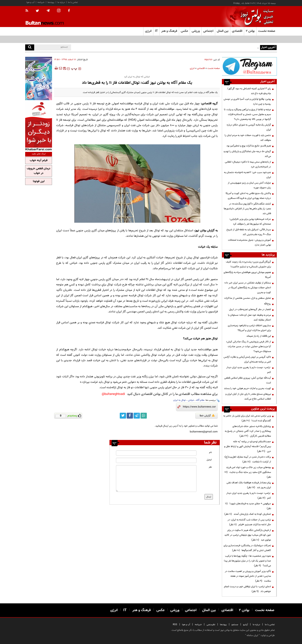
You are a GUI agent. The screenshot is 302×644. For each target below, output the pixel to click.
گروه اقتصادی (210, 104)
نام (210, 452)
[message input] (156, 478)
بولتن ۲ (250, 31)
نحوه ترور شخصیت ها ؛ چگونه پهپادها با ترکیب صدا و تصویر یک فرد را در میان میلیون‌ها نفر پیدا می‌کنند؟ (247, 561)
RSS (175, 625)
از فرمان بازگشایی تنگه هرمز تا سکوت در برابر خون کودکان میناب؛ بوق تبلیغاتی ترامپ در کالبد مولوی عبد (248, 535)
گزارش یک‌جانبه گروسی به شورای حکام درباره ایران (249, 127)
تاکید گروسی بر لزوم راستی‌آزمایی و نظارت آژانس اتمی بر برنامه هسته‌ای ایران (247, 359)
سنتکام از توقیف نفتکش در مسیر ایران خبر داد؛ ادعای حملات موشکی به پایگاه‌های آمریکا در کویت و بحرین (248, 288)
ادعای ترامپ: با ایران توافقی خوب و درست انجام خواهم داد (247, 589)
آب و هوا (30, 2)
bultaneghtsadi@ (113, 394)
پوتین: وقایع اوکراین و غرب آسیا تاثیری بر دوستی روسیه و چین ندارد (247, 102)
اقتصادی (201, 68)
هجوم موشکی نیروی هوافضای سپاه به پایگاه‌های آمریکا (247, 275)
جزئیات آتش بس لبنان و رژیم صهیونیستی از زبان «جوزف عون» (249, 185)
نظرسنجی (211, 625)
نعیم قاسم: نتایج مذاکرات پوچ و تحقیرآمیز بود (249, 146)
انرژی (192, 68)
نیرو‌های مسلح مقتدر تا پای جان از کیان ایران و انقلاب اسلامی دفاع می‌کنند (248, 396)
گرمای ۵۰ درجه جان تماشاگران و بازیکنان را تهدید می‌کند (247, 154)
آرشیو (245, 625)
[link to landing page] (256, 17)
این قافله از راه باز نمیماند (259, 336)
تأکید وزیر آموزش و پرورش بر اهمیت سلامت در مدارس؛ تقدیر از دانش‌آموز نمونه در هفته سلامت (248, 576)
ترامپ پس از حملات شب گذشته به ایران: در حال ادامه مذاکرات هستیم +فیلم (249, 522)
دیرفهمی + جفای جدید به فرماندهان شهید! (248, 506)
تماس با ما (73, 2)
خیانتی (191, 400)
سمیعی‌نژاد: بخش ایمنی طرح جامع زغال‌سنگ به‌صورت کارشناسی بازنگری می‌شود (220, 47)
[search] (30, 47)
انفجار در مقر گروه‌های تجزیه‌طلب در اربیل (250, 309)
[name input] (156, 453)
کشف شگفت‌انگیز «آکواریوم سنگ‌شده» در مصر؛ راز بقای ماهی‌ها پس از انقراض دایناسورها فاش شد (247, 209)
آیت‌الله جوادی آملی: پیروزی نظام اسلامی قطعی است (248, 380)
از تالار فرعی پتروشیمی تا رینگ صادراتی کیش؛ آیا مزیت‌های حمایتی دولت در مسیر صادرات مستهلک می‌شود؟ (249, 347)
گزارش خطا (207, 416)
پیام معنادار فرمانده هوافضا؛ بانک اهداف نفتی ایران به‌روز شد (249, 485)
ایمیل (209, 460)
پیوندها (51, 2)
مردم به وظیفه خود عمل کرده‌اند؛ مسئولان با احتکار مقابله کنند (249, 317)
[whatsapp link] (144, 416)
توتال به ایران (180, 400)
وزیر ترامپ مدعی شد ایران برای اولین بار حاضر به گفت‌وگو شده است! (247, 418)
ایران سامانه (252, 635)
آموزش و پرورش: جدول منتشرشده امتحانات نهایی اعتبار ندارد (249, 242)
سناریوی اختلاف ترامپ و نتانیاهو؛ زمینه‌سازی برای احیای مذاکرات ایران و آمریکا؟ (249, 328)
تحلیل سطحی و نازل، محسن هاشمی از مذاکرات (248, 298)
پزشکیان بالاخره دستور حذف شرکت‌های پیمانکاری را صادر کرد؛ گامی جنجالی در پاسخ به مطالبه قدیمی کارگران (248, 431)
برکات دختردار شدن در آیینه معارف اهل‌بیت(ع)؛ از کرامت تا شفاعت (248, 459)
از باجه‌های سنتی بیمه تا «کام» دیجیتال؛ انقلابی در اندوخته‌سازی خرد (248, 164)
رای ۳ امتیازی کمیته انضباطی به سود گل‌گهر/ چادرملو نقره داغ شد (249, 91)
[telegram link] (137, 416)
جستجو (235, 625)
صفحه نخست (267, 31)
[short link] (199, 407)
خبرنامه (41, 2)
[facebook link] (130, 416)
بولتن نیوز (200, 231)
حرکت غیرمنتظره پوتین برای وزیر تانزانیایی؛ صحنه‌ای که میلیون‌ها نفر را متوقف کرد (250, 222)
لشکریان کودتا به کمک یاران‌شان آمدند (248, 514)
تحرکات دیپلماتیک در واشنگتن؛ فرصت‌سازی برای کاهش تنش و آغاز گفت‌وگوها (247, 548)
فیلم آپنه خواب (39, 160)
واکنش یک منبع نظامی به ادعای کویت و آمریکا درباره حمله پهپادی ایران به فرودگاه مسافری (248, 196)
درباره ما (61, 2)
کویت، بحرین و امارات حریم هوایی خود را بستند (247, 388)
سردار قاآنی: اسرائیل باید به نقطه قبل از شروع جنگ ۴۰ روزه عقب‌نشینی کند (249, 232)
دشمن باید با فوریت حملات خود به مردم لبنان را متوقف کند (248, 138)
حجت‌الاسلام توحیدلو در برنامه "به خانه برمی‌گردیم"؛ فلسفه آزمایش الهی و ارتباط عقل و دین (248, 446)
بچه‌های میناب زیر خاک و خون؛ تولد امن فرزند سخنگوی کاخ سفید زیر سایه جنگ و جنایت (248, 472)
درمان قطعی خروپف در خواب (39, 171)
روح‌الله (268, 304)
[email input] (156, 460)
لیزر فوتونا (39, 181)
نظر (210, 467)
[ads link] (249, 66)
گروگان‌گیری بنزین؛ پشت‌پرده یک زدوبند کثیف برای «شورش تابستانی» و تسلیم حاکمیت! (248, 264)
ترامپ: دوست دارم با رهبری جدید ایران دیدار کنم (249, 370)
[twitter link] (123, 416)
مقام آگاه (200, 400)
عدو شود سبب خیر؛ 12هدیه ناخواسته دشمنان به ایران (247, 175)
